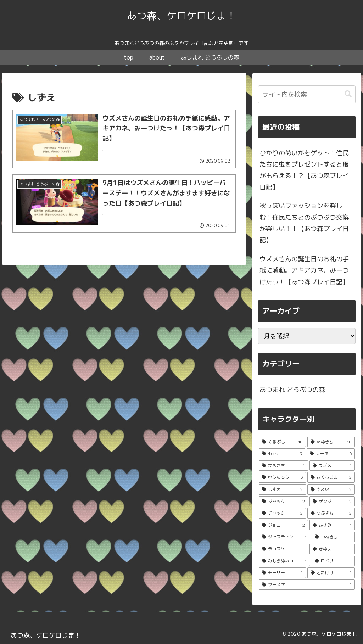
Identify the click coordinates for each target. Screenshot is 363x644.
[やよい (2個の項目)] (331, 489)
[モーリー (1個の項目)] (282, 573)
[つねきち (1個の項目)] (333, 537)
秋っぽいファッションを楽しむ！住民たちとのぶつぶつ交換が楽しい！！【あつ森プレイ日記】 (304, 223)
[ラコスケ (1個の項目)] (283, 549)
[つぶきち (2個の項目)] (331, 513)
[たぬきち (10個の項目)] (331, 442)
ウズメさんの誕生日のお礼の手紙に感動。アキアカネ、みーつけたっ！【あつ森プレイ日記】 (304, 270)
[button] (348, 94)
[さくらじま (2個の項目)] (331, 477)
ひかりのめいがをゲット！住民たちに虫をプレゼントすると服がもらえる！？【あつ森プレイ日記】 (304, 170)
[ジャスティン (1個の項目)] (284, 537)
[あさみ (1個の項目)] (332, 525)
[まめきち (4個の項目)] (283, 466)
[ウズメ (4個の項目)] (332, 466)
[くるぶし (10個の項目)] (282, 442)
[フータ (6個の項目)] (331, 454)
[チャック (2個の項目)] (282, 513)
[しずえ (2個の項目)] (282, 489)
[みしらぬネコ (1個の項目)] (284, 561)
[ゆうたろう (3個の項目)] (282, 477)
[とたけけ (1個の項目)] (331, 573)
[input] (307, 94)
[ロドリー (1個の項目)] (333, 561)
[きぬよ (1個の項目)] (332, 549)
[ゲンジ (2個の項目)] (332, 502)
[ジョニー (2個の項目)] (283, 525)
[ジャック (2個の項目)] (283, 502)
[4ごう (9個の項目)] (282, 454)
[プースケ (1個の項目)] (307, 585)
